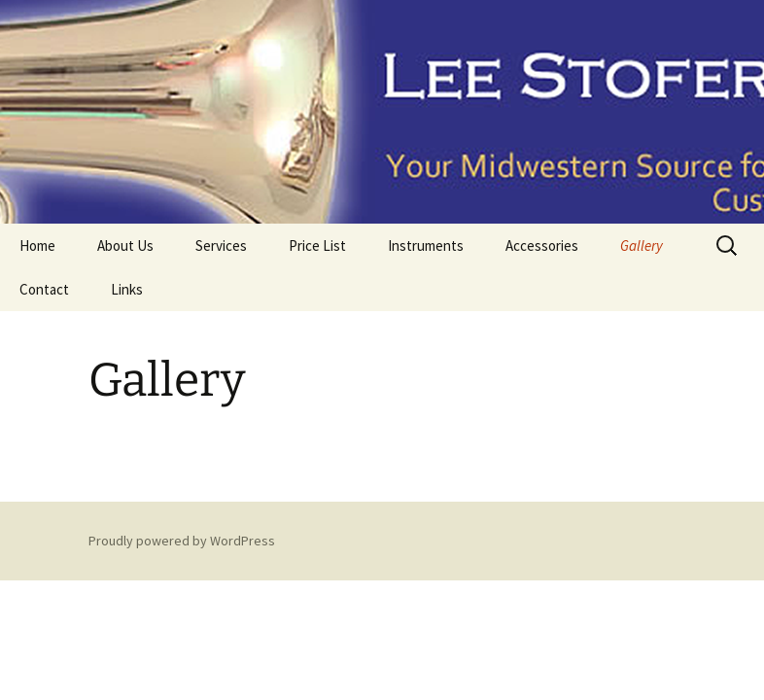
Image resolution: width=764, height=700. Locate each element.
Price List (317, 245)
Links (127, 289)
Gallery (642, 245)
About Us (125, 245)
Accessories (542, 245)
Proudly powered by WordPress (182, 541)
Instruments (426, 245)
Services (221, 245)
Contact (44, 289)
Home (37, 245)
